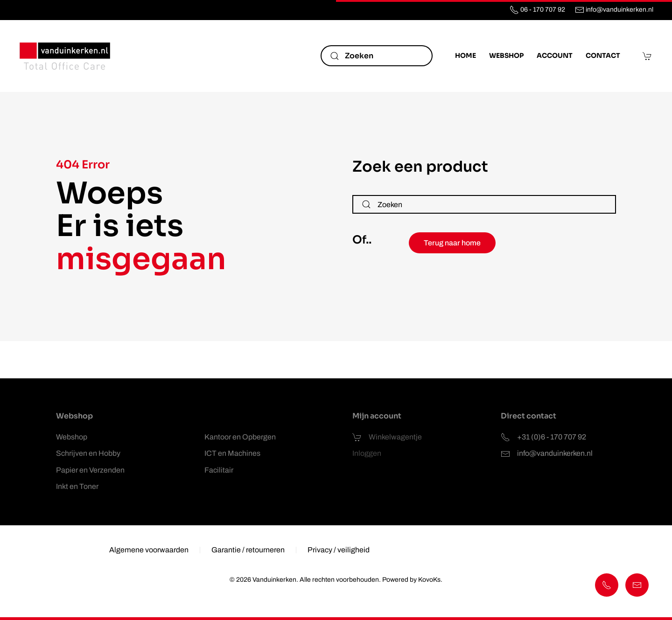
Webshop (72, 437)
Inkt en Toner (77, 486)
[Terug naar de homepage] (65, 56)
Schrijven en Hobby (88, 453)
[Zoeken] (377, 56)
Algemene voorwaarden (149, 551)
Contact (603, 56)
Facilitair (219, 470)
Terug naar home (452, 243)
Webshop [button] (506, 56)
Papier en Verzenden (90, 470)
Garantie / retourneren (248, 551)
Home (465, 56)
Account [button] (555, 56)
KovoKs (428, 580)
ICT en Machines (232, 453)
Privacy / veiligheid (339, 551)
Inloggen (367, 453)
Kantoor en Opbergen (240, 437)
